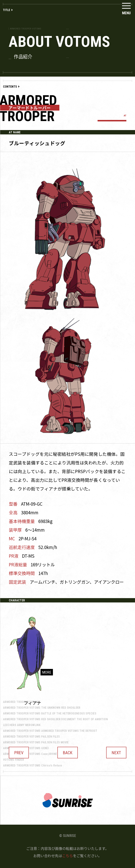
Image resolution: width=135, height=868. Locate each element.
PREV (19, 753)
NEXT (116, 753)
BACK (68, 753)
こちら (67, 856)
